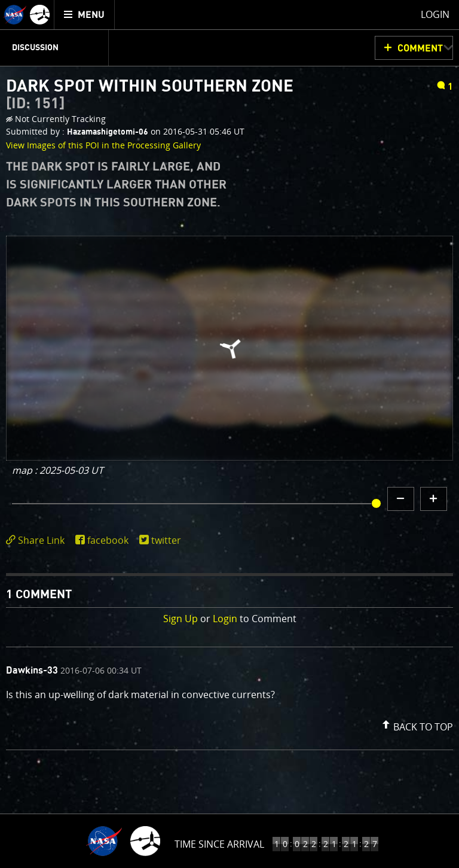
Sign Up (180, 619)
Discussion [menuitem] (35, 48)
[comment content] (229, 696)
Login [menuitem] (435, 14)
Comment (420, 48)
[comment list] (229, 698)
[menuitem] (85, 15)
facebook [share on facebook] (108, 540)
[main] (229, 434)
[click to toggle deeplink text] (38, 540)
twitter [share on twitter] (166, 540)
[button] (416, 724)
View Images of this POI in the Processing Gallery (103, 145)
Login (225, 619)
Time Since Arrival (219, 844)
